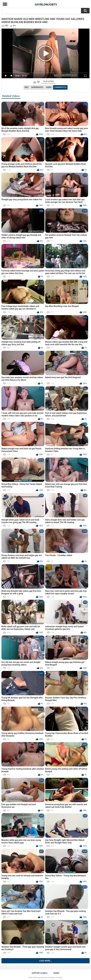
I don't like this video (38, 82)
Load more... (46, 961)
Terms (56, 973)
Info (27, 87)
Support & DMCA (40, 973)
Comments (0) (60, 87)
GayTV (46, 4)
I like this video (35, 82)
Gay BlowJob (42, 978)
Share (49, 87)
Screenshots (37, 87)
